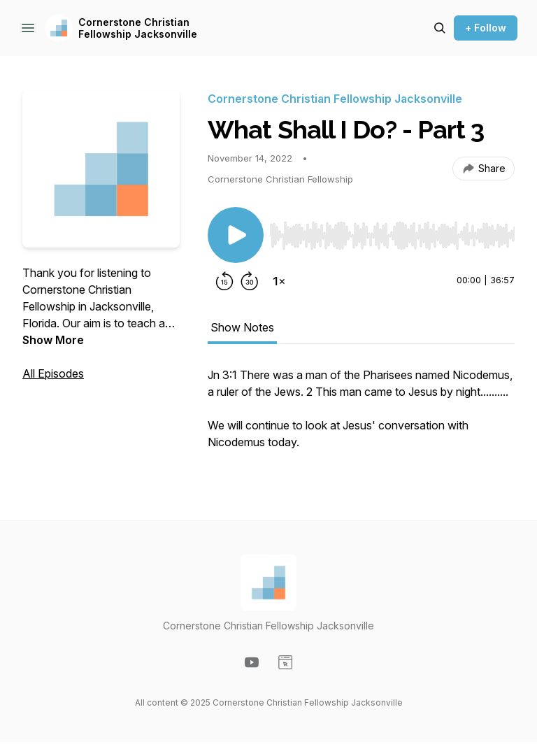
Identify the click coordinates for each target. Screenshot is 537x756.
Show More (53, 340)
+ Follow (486, 28)
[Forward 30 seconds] (250, 281)
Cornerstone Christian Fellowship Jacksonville (138, 28)
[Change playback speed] (279, 281)
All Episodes (53, 373)
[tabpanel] (361, 415)
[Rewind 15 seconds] (224, 281)
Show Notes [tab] (242, 327)
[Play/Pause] (236, 235)
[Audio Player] (392, 231)
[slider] (392, 236)
